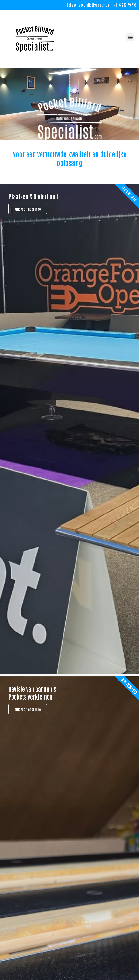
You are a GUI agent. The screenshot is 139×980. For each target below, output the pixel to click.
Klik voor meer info (28, 209)
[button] (130, 37)
